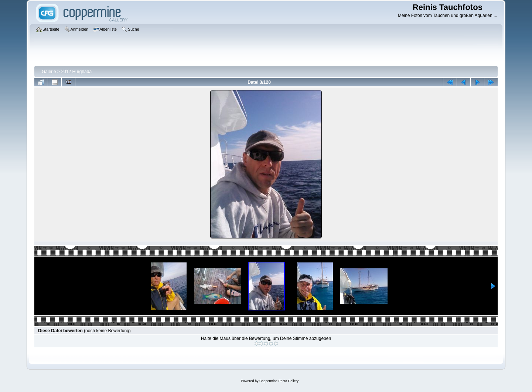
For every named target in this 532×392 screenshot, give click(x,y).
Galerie (49, 72)
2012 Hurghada (76, 72)
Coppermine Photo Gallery (279, 381)
